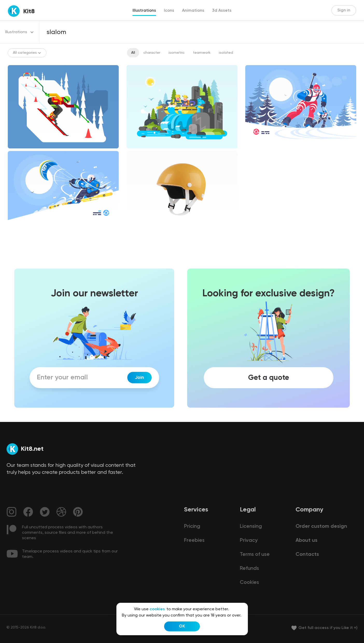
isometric (177, 53)
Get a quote (269, 378)
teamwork (202, 53)
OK (182, 626)
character (152, 53)
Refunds (249, 569)
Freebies (194, 541)
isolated (226, 53)
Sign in (344, 10)
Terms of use (255, 555)
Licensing (251, 526)
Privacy (249, 541)
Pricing (192, 526)
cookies (157, 609)
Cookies (249, 583)
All (133, 53)
